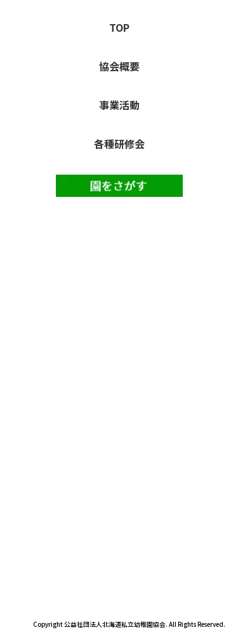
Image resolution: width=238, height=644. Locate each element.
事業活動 (119, 105)
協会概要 (119, 66)
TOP (119, 27)
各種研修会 (119, 144)
